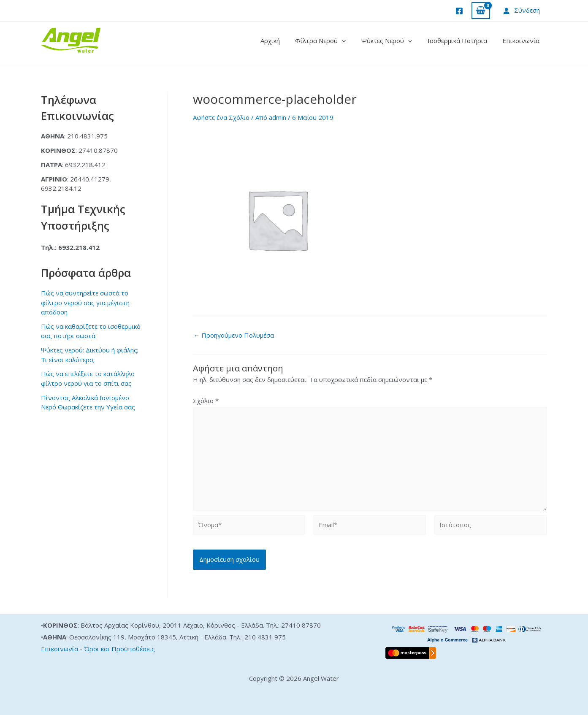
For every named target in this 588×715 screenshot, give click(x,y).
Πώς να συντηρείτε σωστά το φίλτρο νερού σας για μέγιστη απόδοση (85, 302)
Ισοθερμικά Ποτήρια (462, 41)
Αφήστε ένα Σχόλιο (221, 117)
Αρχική (283, 41)
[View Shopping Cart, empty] (481, 11)
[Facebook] (459, 11)
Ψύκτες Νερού (394, 41)
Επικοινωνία (523, 41)
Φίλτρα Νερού (331, 41)
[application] (352, 41)
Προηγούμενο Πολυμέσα (234, 335)
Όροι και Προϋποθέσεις (119, 649)
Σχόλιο (206, 401)
